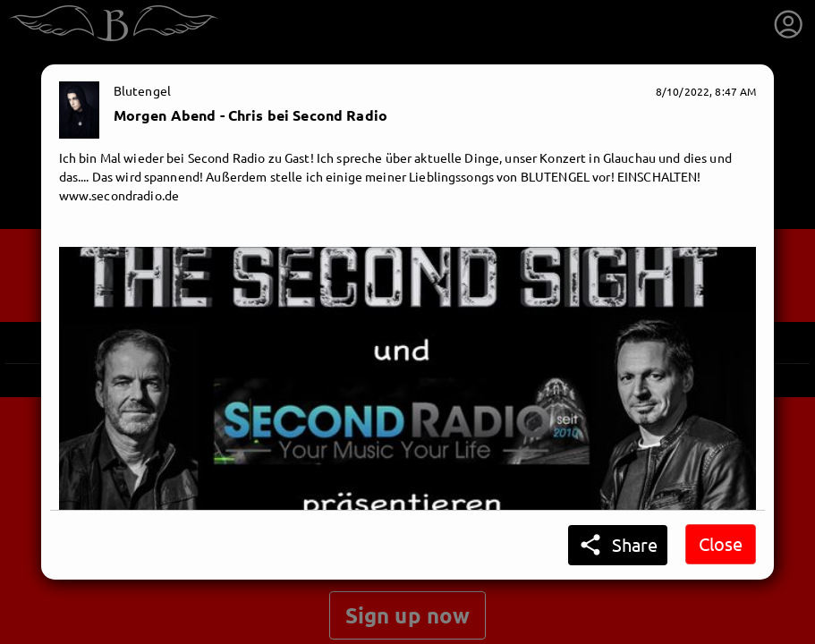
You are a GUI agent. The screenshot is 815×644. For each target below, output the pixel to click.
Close (721, 543)
